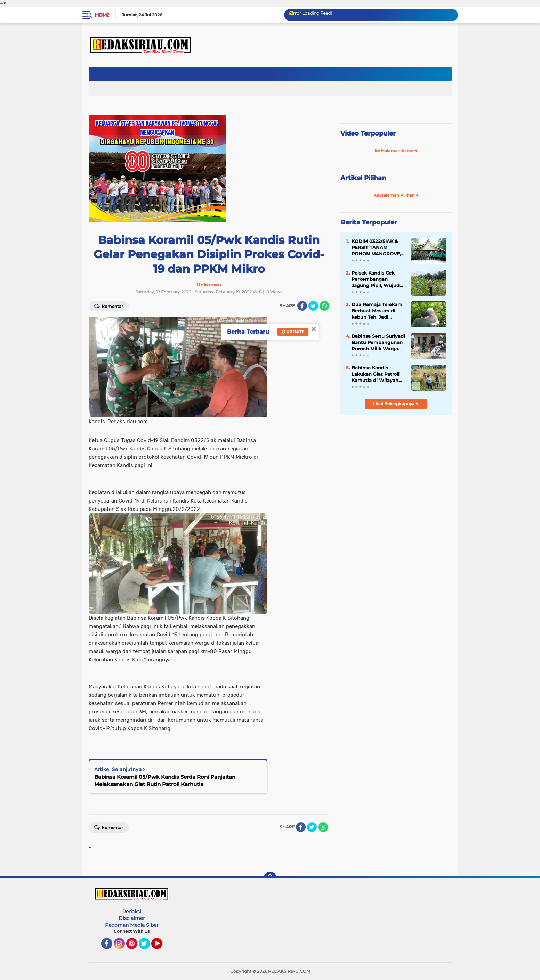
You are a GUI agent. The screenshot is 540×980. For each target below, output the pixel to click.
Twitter (147, 947)
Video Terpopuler (368, 133)
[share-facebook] (302, 306)
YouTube (162, 947)
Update (293, 332)
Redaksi (132, 912)
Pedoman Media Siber (132, 925)
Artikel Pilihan (363, 178)
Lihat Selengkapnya (396, 404)
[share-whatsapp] (324, 306)
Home (102, 15)
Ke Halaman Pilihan (396, 195)
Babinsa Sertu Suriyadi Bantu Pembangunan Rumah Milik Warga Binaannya (378, 343)
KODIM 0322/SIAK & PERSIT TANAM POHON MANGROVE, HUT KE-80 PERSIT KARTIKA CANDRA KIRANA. (376, 248)
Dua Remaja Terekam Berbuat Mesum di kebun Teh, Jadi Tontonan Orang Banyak (377, 311)
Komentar (109, 306)
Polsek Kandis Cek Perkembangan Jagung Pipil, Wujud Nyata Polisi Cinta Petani (376, 279)
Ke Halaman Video (396, 151)
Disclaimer (132, 918)
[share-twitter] (313, 306)
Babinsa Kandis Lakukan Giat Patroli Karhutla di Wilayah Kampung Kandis (376, 374)
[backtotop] (270, 878)
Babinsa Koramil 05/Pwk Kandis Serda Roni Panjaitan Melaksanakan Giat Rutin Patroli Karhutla (165, 781)
